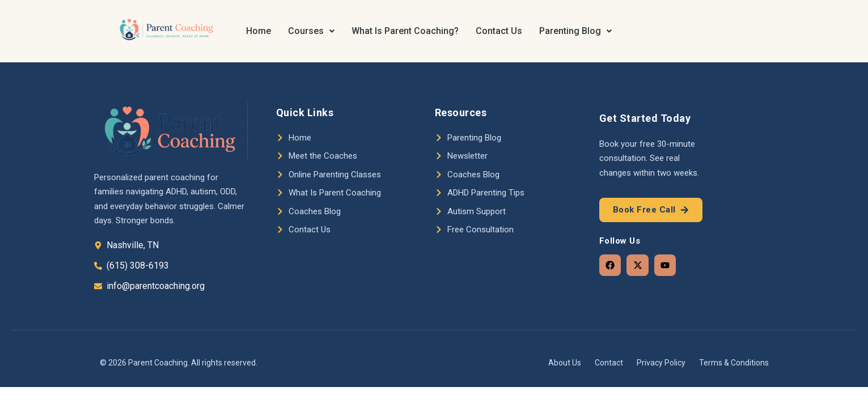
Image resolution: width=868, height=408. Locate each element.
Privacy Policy (661, 363)
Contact (609, 363)
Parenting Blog (575, 31)
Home (259, 31)
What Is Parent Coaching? (405, 31)
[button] (311, 31)
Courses (311, 31)
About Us (565, 363)
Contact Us (499, 31)
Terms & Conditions (734, 363)
